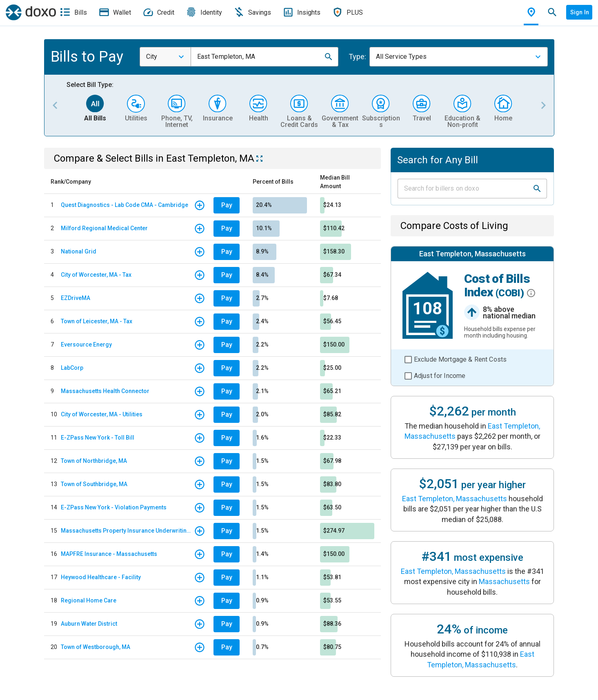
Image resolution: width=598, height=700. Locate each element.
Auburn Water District (89, 624)
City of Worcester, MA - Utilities (102, 414)
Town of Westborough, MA (96, 647)
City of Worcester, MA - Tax (96, 275)
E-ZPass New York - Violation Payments (114, 507)
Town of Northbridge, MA (94, 461)
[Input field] (465, 189)
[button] (329, 57)
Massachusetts (504, 581)
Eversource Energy (86, 344)
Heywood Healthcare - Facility (101, 577)
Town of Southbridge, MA (94, 484)
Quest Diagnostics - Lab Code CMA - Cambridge (124, 205)
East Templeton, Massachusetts (455, 499)
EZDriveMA (76, 298)
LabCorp (72, 368)
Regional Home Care (89, 600)
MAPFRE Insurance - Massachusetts (109, 554)
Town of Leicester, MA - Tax (97, 321)
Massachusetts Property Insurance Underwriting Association (127, 531)
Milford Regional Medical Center (104, 228)
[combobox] (165, 57)
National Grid (79, 251)
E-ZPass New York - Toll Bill (98, 438)
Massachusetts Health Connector (105, 391)
